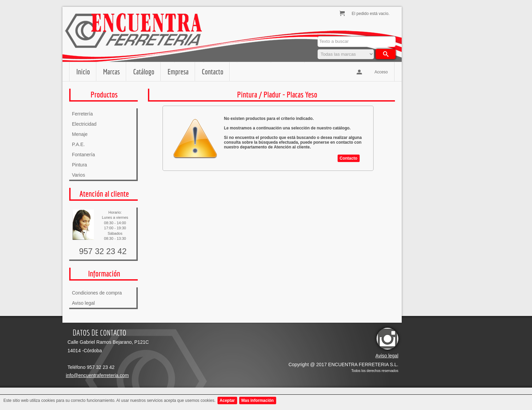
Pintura (79, 165)
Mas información (257, 400)
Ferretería (82, 114)
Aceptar (227, 400)
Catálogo (144, 72)
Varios (79, 175)
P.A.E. (78, 144)
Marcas (111, 72)
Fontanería (83, 155)
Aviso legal (83, 303)
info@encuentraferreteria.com (97, 375)
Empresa (178, 72)
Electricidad (84, 124)
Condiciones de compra (97, 293)
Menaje (80, 134)
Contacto (213, 72)
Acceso (381, 72)
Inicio (83, 72)
